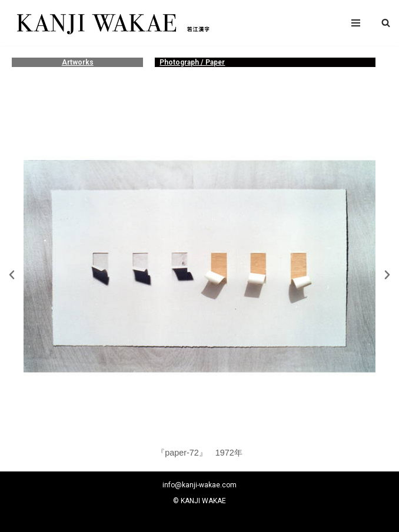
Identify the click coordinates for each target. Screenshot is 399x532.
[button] (386, 23)
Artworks (78, 62)
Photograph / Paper (192, 62)
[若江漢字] (112, 23)
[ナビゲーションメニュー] (356, 23)
